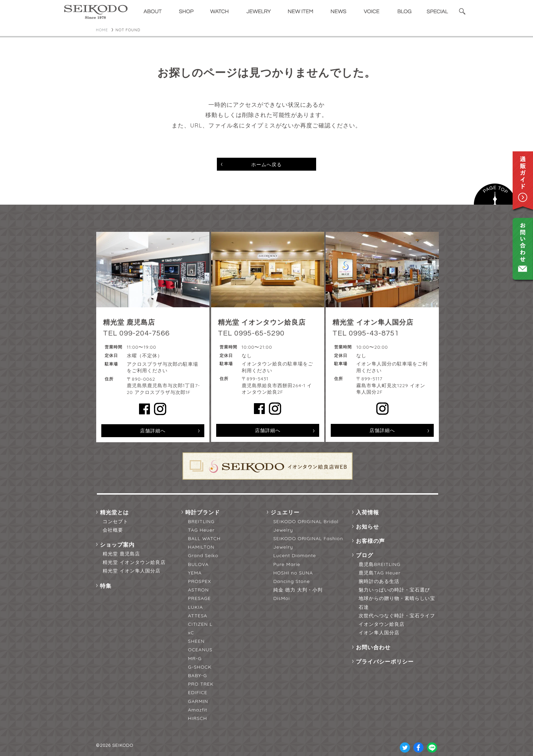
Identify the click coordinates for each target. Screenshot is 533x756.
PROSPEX (200, 581)
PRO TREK (201, 684)
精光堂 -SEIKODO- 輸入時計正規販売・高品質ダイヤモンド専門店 (96, 12)
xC (191, 633)
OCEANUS (200, 650)
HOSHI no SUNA (293, 573)
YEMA (195, 573)
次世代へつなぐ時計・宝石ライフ (397, 616)
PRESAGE (199, 598)
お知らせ (367, 527)
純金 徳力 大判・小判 (298, 590)
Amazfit (198, 710)
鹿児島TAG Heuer (380, 573)
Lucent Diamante (295, 555)
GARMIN (198, 701)
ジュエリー (285, 512)
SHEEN (196, 641)
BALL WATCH (204, 538)
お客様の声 (370, 541)
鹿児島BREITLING (380, 564)
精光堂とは (114, 512)
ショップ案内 (117, 545)
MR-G (195, 658)
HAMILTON (201, 547)
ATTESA (198, 616)
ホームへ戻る (266, 165)
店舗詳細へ (153, 431)
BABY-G (197, 675)
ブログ (365, 555)
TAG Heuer (201, 530)
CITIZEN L (200, 624)
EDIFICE (198, 692)
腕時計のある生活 (379, 581)
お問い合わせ (373, 647)
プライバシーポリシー (385, 661)
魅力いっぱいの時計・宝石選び (394, 590)
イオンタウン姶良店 (382, 624)
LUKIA (195, 607)
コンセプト (115, 521)
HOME (102, 30)
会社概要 (113, 530)
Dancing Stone (292, 581)
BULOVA (198, 564)
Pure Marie (287, 564)
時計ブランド (203, 512)
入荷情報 (367, 512)
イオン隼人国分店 (379, 633)
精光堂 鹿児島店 (121, 554)
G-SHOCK (200, 667)
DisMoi (282, 598)
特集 (106, 586)
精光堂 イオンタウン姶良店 (134, 562)
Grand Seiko (203, 555)
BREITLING (201, 521)
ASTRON (199, 590)
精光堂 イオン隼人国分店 (132, 571)
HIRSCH (197, 718)
